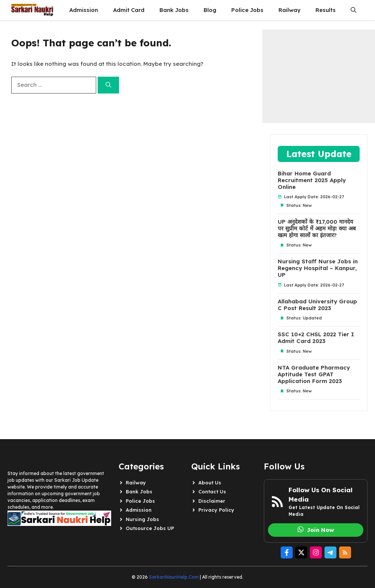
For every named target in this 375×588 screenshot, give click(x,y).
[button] (353, 10)
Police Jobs (247, 10)
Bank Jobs (174, 10)
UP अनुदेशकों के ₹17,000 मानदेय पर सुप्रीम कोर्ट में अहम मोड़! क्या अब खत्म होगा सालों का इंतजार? (317, 229)
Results (326, 10)
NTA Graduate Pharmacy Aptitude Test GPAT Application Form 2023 (314, 374)
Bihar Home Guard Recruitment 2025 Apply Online (312, 180)
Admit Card (129, 10)
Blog (210, 10)
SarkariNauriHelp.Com (174, 577)
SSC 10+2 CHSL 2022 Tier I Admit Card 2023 (316, 338)
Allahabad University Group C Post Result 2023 (317, 305)
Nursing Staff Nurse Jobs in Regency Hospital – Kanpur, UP (318, 268)
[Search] (108, 85)
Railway (289, 10)
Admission (84, 10)
